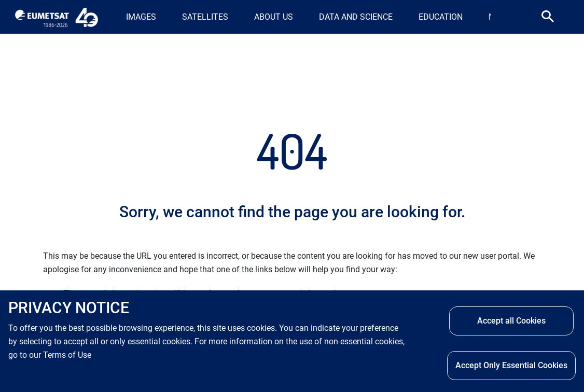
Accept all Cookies (511, 321)
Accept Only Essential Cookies (511, 365)
